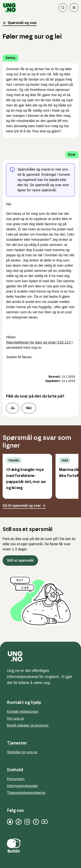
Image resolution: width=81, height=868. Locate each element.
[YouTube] (44, 822)
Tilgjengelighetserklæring (26, 793)
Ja (13, 408)
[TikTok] (19, 822)
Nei (29, 408)
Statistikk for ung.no (22, 752)
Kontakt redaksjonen (23, 712)
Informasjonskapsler (22, 786)
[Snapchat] (10, 822)
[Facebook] (36, 822)
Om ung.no (15, 718)
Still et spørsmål (20, 560)
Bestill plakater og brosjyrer (28, 725)
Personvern (16, 779)
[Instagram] (27, 822)
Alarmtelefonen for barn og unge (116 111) (39, 342)
